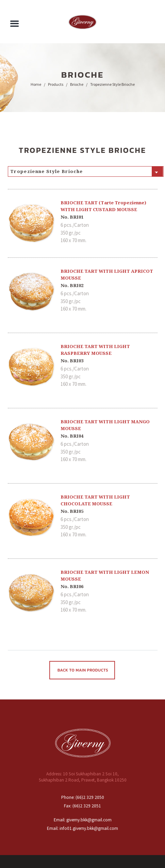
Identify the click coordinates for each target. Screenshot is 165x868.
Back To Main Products (83, 670)
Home (36, 84)
